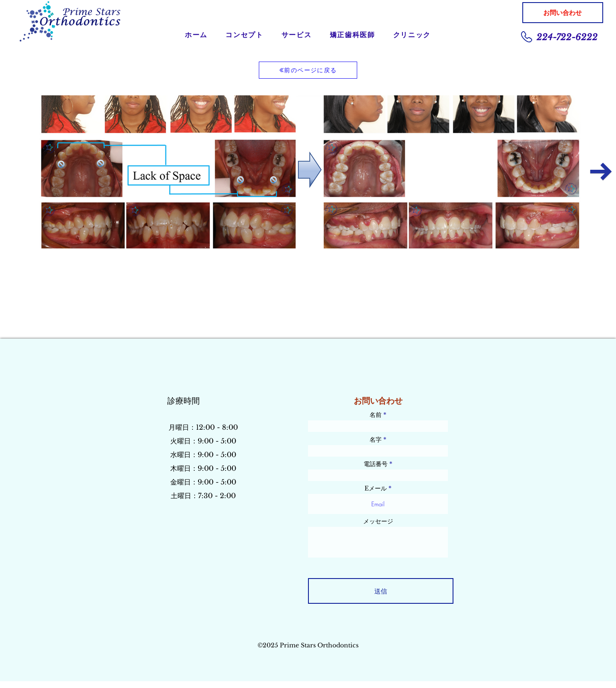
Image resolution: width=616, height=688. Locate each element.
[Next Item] (601, 172)
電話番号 (376, 464)
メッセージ (378, 521)
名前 (376, 415)
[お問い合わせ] (563, 13)
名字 (376, 440)
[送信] (381, 591)
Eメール (376, 488)
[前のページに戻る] (308, 70)
